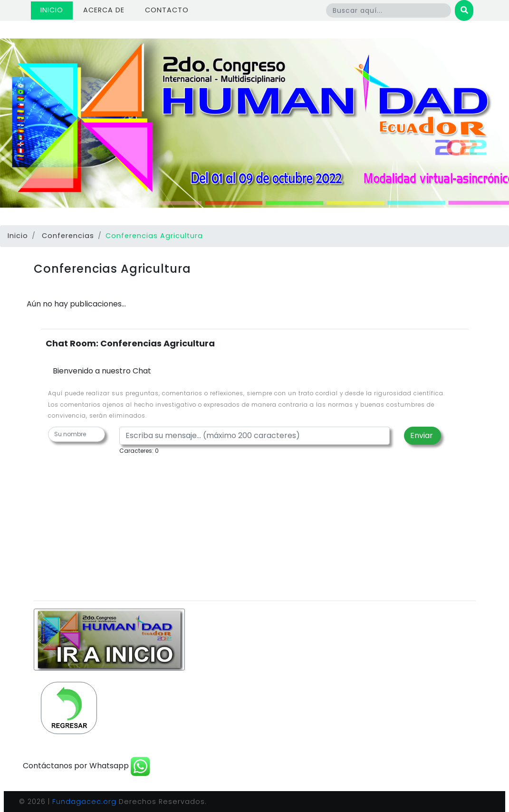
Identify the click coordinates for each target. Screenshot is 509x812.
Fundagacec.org (84, 802)
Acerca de (104, 10)
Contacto (167, 10)
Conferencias (68, 236)
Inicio (57, 10)
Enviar (423, 435)
